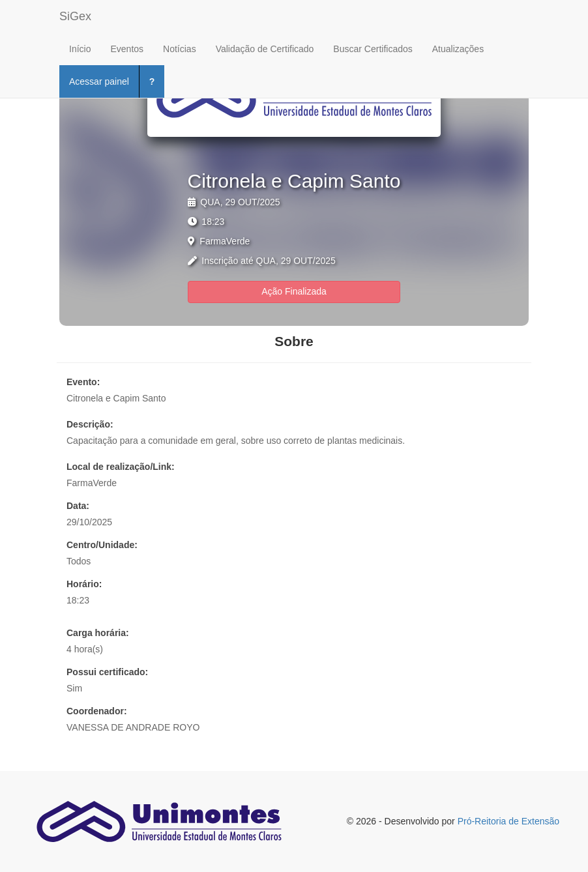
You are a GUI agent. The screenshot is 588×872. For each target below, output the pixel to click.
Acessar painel (99, 81)
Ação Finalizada (294, 291)
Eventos (127, 49)
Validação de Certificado (265, 49)
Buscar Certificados (373, 49)
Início (80, 49)
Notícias (180, 49)
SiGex (75, 16)
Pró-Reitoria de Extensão (508, 821)
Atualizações (458, 49)
